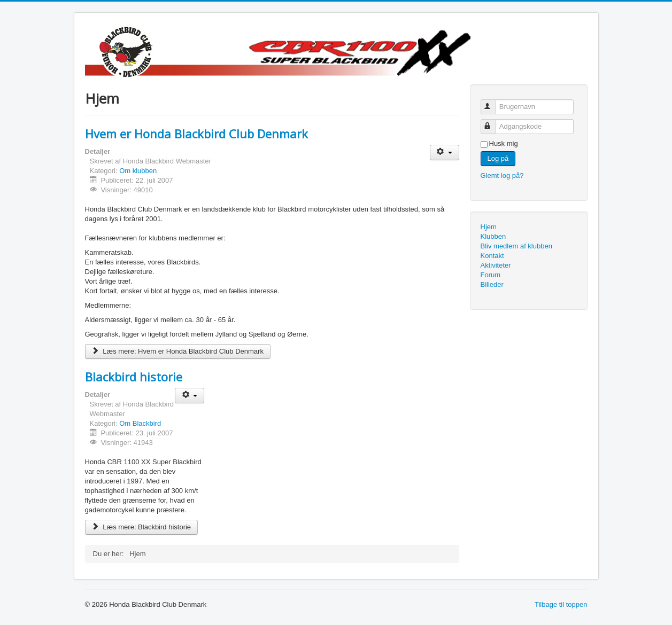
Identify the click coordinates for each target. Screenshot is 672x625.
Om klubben (138, 171)
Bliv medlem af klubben (516, 246)
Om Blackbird (140, 423)
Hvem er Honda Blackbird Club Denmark (196, 134)
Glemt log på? (502, 175)
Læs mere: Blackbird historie (142, 527)
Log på (498, 158)
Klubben (493, 236)
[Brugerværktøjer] (445, 153)
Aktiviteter (496, 265)
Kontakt (492, 256)
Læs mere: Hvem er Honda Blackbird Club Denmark (178, 351)
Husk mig (504, 143)
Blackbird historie (134, 377)
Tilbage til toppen (561, 604)
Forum (491, 275)
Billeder (492, 284)
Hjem (489, 227)
